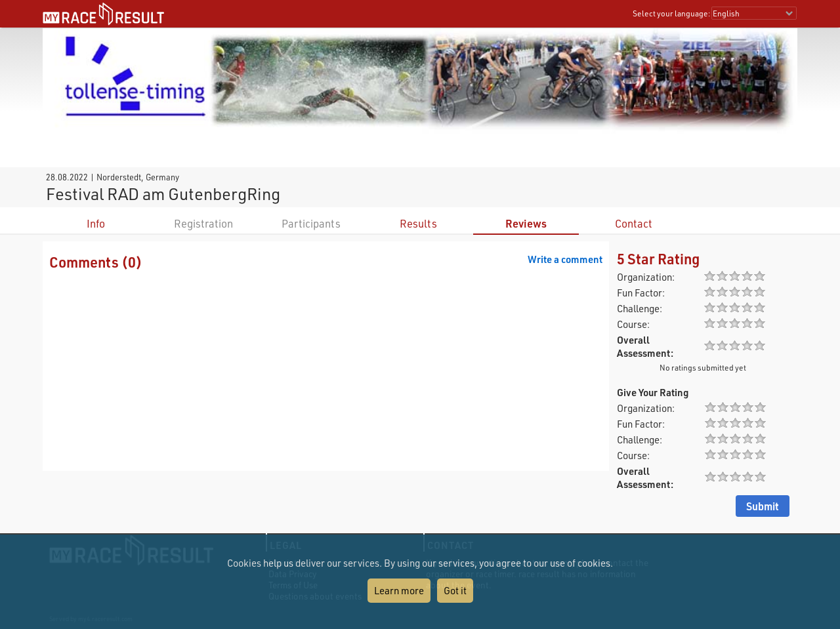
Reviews (526, 223)
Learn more (399, 590)
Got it (455, 590)
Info (96, 223)
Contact (634, 223)
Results (418, 223)
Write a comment (565, 259)
